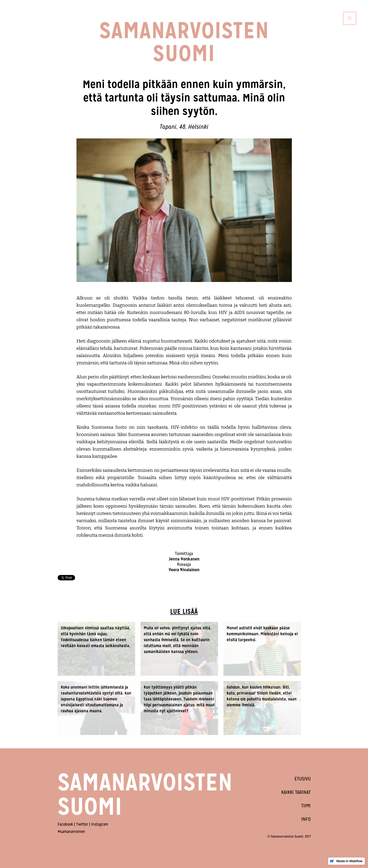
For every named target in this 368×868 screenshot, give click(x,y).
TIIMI (306, 806)
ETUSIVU (303, 779)
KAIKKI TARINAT (296, 792)
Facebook (65, 824)
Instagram (100, 824)
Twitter (82, 824)
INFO (306, 819)
